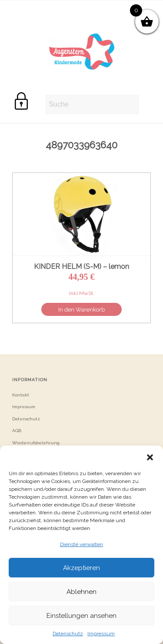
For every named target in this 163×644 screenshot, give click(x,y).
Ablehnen (81, 592)
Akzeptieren (81, 568)
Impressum (101, 634)
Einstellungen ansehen (81, 616)
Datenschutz (68, 634)
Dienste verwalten (81, 544)
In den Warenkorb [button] (81, 310)
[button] (150, 456)
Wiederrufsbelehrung (36, 443)
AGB (17, 431)
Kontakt (21, 395)
